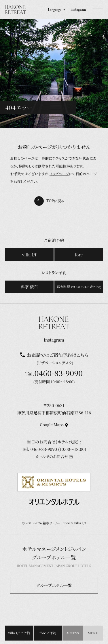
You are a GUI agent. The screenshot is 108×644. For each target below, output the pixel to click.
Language (56, 10)
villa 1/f (29, 255)
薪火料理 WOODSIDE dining (79, 287)
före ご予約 (48, 633)
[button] (98, 10)
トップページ (60, 174)
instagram (78, 9)
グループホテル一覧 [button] (54, 585)
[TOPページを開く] (15, 10)
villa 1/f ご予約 (19, 633)
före (79, 255)
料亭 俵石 (29, 287)
